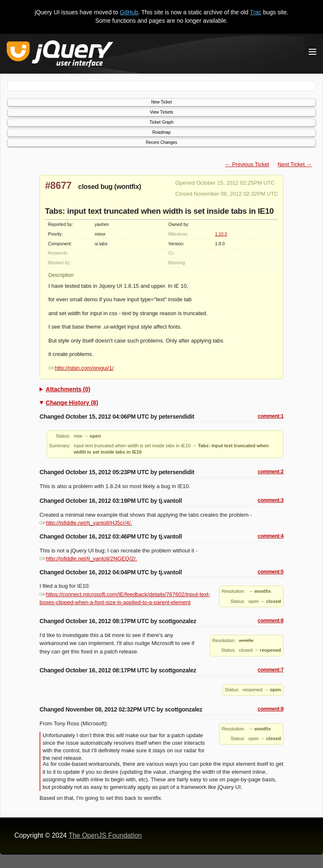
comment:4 (271, 536)
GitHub (129, 12)
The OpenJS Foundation (105, 835)
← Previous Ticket (247, 164)
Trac (255, 12)
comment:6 (271, 621)
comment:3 (271, 500)
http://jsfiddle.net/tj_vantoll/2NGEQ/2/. (88, 559)
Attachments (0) (68, 389)
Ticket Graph (162, 122)
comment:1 (271, 416)
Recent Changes (162, 142)
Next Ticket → (295, 164)
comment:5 (271, 572)
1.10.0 (221, 234)
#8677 (58, 186)
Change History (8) (72, 403)
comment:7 (271, 670)
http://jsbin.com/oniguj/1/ (81, 368)
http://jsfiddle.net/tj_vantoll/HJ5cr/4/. (86, 523)
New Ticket (162, 102)
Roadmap (161, 132)
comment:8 (271, 709)
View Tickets (161, 112)
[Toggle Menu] (312, 52)
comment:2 (271, 472)
